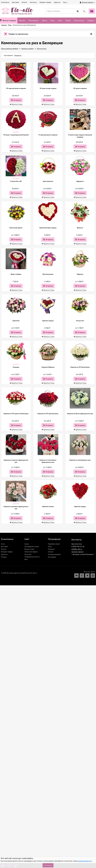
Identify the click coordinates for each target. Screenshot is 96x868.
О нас (3, 544)
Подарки (91, 20)
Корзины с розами (28, 49)
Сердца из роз (42, 49)
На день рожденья (54, 554)
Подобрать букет (54, 544)
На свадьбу (52, 557)
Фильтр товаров (8, 20)
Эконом (22, 20)
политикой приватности (85, 861)
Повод (68, 20)
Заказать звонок (77, 552)
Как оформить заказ (32, 546)
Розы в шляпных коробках (10, 49)
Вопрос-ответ (29, 549)
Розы (53, 20)
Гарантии (4, 554)
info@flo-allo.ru (77, 549)
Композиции (79, 20)
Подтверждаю (48, 865)
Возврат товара (7, 552)
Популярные (34, 20)
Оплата (4, 549)
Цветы (45, 20)
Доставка (5, 546)
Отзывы (4, 557)
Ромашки (51, 549)
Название (18, 55)
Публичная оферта (31, 552)
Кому (60, 20)
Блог (26, 559)
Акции (27, 544)
